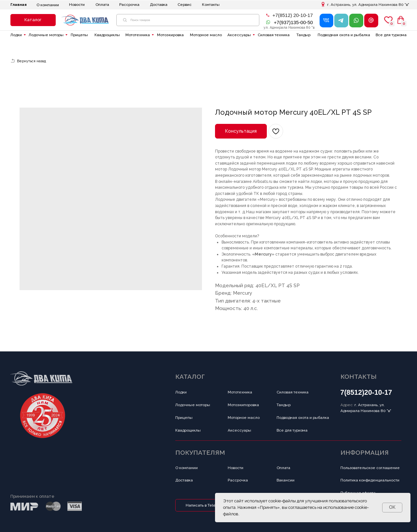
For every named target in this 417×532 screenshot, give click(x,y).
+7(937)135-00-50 (293, 22)
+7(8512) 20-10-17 (293, 15)
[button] (33, 20)
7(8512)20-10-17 (366, 392)
